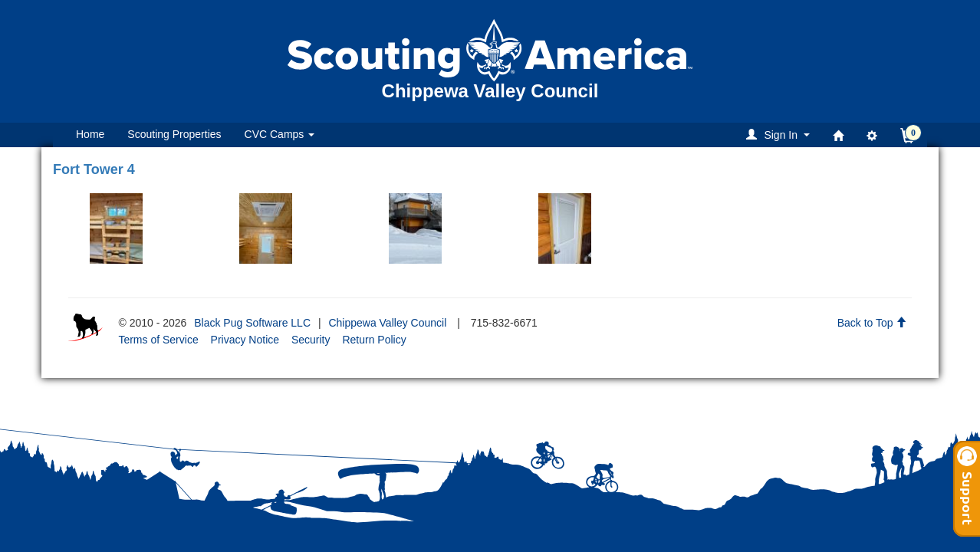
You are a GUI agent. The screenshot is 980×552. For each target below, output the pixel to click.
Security (311, 340)
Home (90, 134)
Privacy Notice (245, 340)
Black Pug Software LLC (252, 323)
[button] (780, 135)
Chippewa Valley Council (387, 323)
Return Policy (374, 340)
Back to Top (872, 323)
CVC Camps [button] (280, 134)
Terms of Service (158, 340)
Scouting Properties (174, 134)
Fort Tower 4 (94, 169)
